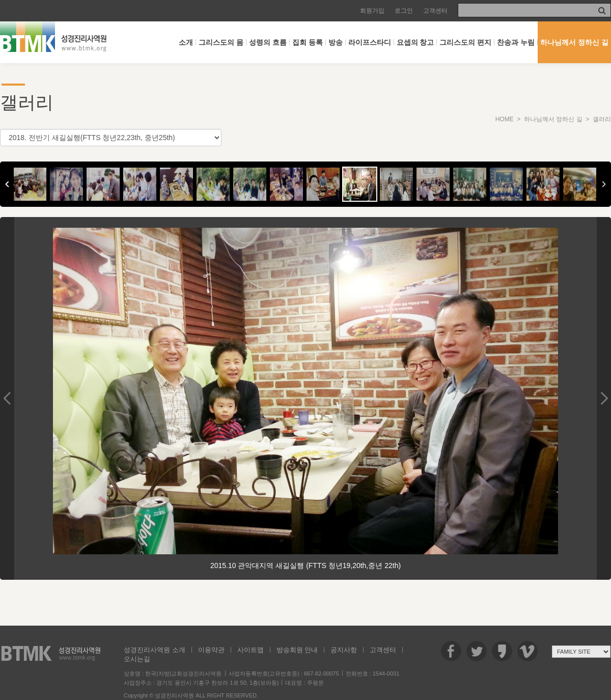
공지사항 (344, 650)
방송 (336, 42)
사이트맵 (251, 650)
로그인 (404, 11)
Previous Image (7, 398)
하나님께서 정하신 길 (574, 42)
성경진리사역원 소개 (155, 650)
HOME (505, 119)
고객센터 (435, 11)
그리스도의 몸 (221, 42)
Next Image (604, 398)
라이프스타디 (370, 42)
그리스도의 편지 (465, 42)
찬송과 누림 (516, 42)
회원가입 (372, 11)
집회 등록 (308, 42)
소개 (186, 42)
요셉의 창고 (415, 42)
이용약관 (211, 650)
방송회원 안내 (297, 650)
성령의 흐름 (268, 42)
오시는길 (137, 659)
